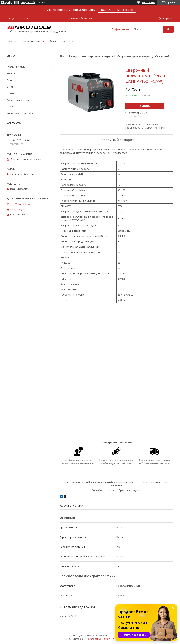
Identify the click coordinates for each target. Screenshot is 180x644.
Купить (145, 106)
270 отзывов (148, 2)
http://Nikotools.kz (20, 204)
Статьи (11, 80)
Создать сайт (28, 3)
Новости (12, 73)
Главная (11, 41)
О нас (53, 41)
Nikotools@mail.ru (20, 209)
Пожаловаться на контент (100, 639)
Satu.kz (107, 636)
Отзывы (11, 93)
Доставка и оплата (18, 100)
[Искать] (168, 29)
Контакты (68, 41)
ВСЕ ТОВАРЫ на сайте (117, 10)
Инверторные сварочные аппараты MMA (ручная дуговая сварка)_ (111, 56)
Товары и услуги (31, 41)
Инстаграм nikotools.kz (20, 113)
